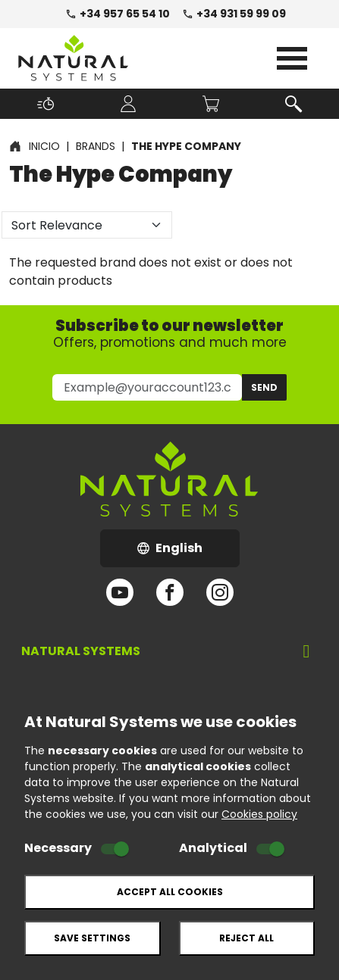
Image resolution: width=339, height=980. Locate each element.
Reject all (246, 938)
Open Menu (292, 58)
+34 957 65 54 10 (118, 14)
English (188, 552)
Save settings (92, 938)
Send (264, 387)
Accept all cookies (170, 892)
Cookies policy (259, 814)
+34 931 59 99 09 (234, 14)
